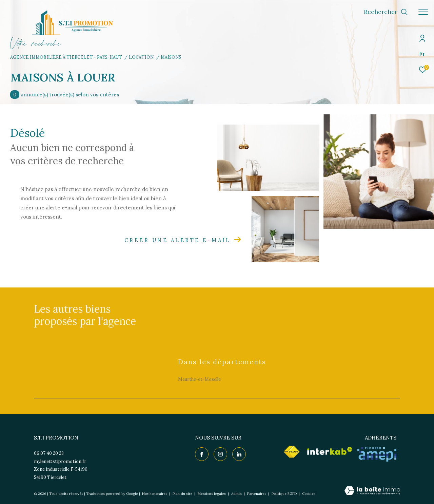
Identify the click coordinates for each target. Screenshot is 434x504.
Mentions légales (212, 494)
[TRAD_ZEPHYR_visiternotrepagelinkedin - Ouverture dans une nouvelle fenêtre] (239, 454)
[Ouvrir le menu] (423, 12)
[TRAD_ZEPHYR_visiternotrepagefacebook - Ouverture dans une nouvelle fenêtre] (202, 454)
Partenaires (257, 494)
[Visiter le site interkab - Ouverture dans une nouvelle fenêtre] (330, 451)
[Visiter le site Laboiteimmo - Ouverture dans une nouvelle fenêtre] (372, 491)
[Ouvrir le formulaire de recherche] (386, 12)
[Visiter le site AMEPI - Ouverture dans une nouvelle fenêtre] (377, 454)
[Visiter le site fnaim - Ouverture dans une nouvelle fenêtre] (291, 452)
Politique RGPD (284, 494)
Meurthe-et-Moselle (199, 379)
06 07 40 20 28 (49, 453)
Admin (237, 494)
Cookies (309, 494)
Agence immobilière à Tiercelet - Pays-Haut (66, 57)
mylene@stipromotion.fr (60, 461)
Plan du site (183, 494)
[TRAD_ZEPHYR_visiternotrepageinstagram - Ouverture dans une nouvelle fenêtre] (220, 454)
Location (141, 57)
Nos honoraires (155, 494)
